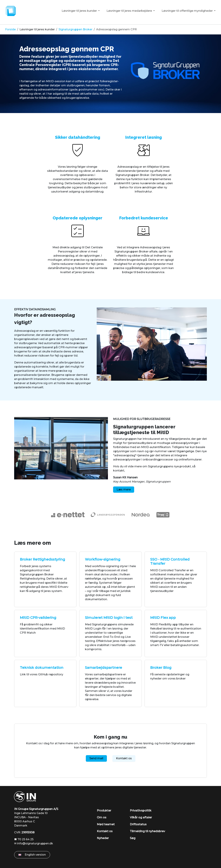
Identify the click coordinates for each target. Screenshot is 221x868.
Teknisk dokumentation (42, 668)
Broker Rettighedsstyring (42, 559)
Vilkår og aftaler (141, 817)
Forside (10, 29)
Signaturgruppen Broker (75, 29)
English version (32, 855)
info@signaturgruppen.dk (35, 843)
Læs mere (124, 489)
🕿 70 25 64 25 (24, 839)
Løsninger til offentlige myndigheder (188, 11)
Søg (133, 838)
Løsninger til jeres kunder (80, 11)
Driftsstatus (138, 824)
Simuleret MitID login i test (109, 618)
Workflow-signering (103, 559)
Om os (102, 817)
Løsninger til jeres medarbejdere (130, 11)
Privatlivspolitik (141, 811)
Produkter (104, 811)
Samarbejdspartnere (104, 668)
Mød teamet (106, 824)
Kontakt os (124, 758)
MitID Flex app (163, 618)
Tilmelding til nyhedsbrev (147, 831)
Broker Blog (161, 668)
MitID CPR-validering (38, 618)
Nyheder (103, 838)
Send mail (96, 758)
